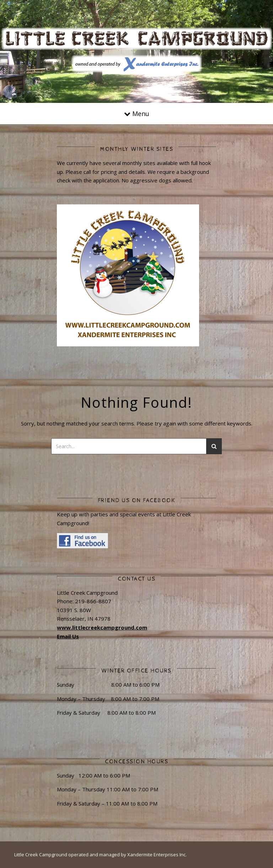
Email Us (68, 636)
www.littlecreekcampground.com (102, 627)
